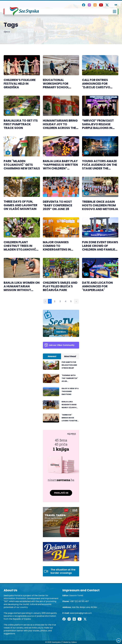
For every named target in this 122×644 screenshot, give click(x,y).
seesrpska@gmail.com (81, 613)
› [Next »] (76, 301)
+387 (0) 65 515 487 (79, 601)
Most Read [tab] (70, 356)
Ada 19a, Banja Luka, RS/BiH (84, 607)
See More (61, 332)
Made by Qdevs (70, 642)
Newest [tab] (52, 356)
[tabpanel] (61, 393)
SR (116, 5)
